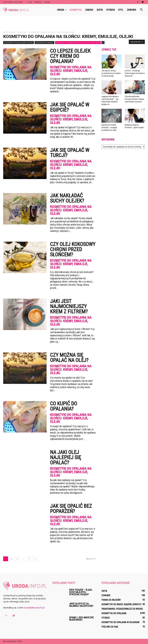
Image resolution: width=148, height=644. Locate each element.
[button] (141, 10)
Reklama (38, 2)
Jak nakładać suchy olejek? (67, 198)
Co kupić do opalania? (64, 406)
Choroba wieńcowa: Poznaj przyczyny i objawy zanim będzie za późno (134, 99)
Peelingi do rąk (110, 627)
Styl (121, 10)
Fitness (110, 10)
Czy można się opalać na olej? (69, 358)
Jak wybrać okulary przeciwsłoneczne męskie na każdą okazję (111, 73)
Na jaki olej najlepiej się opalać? (66, 457)
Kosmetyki (76, 10)
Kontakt (47, 2)
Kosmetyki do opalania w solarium (120, 622)
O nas (30, 2)
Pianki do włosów (111, 600)
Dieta (100, 10)
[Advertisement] (74, 23)
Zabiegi (89, 10)
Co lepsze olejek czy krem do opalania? (70, 56)
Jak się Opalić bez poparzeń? (71, 509)
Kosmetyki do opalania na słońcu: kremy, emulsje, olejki (78, 42)
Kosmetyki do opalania (44, 42)
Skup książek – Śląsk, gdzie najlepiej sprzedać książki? (81, 592)
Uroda (62, 10)
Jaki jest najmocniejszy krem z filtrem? (69, 306)
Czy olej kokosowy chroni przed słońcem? (73, 249)
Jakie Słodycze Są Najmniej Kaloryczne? (81, 605)
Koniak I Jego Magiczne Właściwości (81, 619)
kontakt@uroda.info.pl (34, 608)
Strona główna (9, 32)
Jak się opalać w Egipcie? (70, 107)
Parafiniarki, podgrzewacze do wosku (122, 609)
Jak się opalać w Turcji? (70, 153)
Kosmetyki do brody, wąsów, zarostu (18, 42)
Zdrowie (131, 10)
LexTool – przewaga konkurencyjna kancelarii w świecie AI (135, 73)
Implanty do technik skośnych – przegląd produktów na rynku (109, 127)
